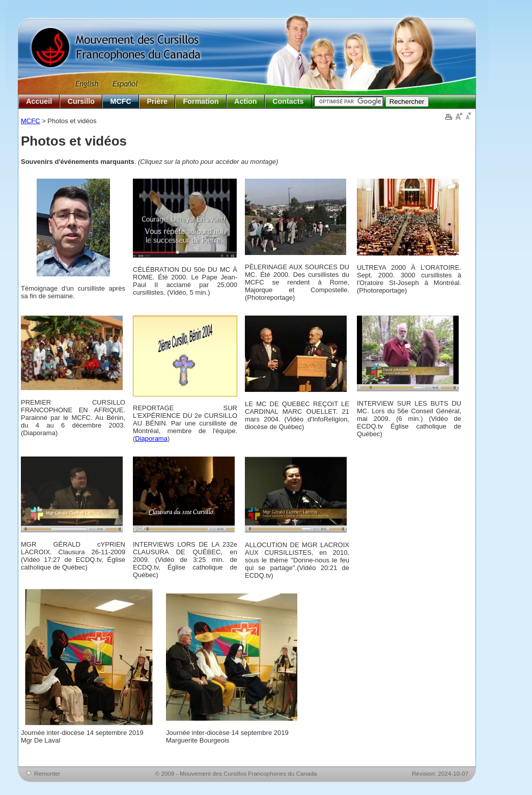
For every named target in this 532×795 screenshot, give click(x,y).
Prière (157, 101)
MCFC (121, 101)
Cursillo (81, 101)
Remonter (47, 773)
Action (245, 101)
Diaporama (151, 438)
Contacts (288, 101)
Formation (201, 101)
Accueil (39, 101)
